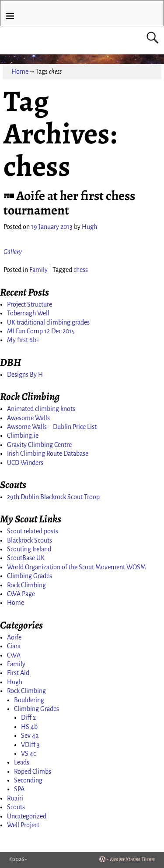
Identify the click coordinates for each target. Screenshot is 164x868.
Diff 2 (28, 718)
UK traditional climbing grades (48, 322)
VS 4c (28, 754)
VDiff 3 (30, 745)
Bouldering (29, 700)
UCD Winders (25, 463)
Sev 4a (30, 736)
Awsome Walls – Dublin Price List (52, 427)
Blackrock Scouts (30, 540)
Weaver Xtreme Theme (132, 859)
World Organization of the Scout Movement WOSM (77, 567)
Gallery (13, 252)
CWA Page (21, 594)
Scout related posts (33, 531)
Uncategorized (27, 816)
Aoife (14, 637)
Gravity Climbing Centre (39, 445)
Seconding (28, 780)
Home (20, 71)
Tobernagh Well (28, 313)
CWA (14, 655)
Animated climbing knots (41, 409)
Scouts (16, 807)
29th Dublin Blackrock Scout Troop (53, 497)
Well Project (23, 825)
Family (38, 270)
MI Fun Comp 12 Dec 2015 (41, 331)
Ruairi (15, 798)
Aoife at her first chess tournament (69, 203)
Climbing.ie (23, 436)
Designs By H (25, 375)
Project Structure (30, 304)
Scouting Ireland (29, 549)
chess (81, 270)
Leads (22, 762)
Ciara (14, 646)
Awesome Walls (28, 418)
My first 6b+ (23, 340)
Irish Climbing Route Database (48, 454)
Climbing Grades (30, 576)
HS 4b (29, 727)
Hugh (15, 682)
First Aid (18, 673)
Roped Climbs (33, 772)
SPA (19, 789)
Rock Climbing (26, 585)
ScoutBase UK (26, 558)
